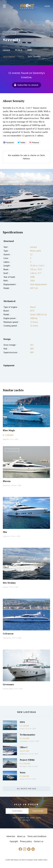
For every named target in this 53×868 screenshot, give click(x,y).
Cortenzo (6, 536)
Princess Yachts (8, 689)
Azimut (22, 729)
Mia (5, 532)
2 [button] (24, 217)
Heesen (6, 587)
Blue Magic (9, 430)
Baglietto (6, 439)
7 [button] (31, 217)
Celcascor (8, 634)
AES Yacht (23, 766)
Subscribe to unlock (28, 85)
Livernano (8, 684)
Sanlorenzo (24, 754)
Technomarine (27, 735)
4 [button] (27, 217)
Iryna (23, 772)
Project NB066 (27, 760)
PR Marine (6, 485)
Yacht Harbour (27, 7)
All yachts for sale (27, 789)
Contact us (39, 841)
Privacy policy (26, 841)
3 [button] (25, 217)
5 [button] (28, 217)
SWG (22, 722)
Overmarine (7, 638)
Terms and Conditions (37, 836)
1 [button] (22, 217)
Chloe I (24, 747)
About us (21, 836)
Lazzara (6, 50)
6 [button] (29, 217)
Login (47, 6)
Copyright (14, 841)
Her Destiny (9, 583)
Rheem (7, 481)
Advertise (11, 836)
